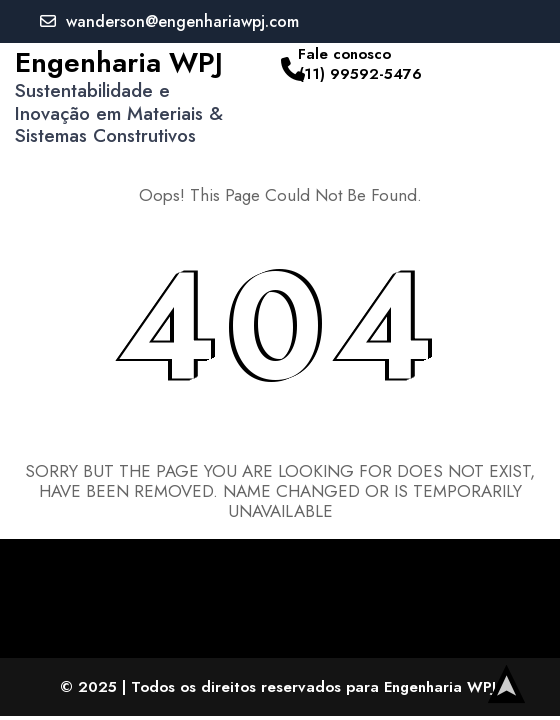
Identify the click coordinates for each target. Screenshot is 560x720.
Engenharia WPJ (119, 62)
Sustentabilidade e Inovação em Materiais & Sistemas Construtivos (119, 113)
